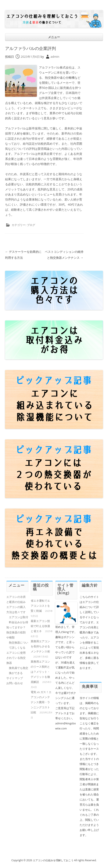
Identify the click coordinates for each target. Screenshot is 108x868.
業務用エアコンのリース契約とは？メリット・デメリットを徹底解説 (40, 672)
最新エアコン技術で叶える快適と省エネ (40, 626)
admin (55, 57)
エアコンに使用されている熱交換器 (16, 658)
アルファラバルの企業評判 (30, 48)
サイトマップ (15, 678)
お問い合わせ (15, 683)
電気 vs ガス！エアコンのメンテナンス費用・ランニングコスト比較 (41, 702)
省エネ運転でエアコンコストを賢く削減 (40, 606)
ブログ (31, 225)
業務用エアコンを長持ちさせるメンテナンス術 (40, 646)
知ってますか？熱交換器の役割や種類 (16, 632)
